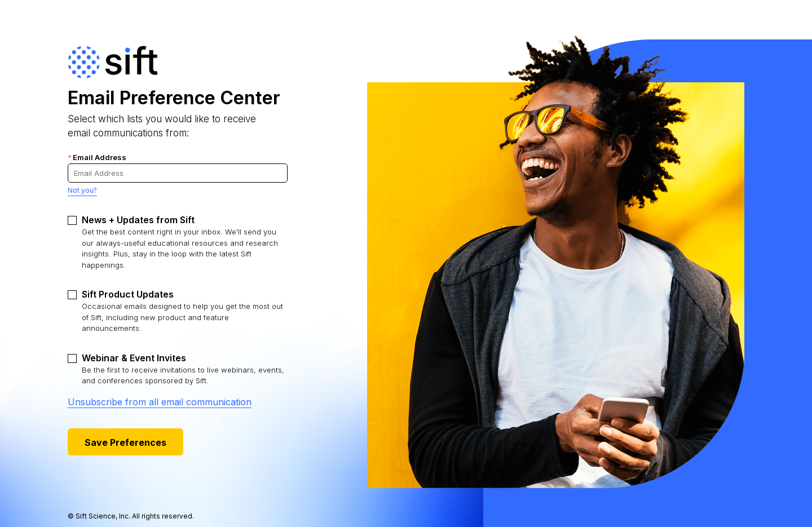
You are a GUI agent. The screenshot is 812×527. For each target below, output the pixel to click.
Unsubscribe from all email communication (160, 402)
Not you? (82, 190)
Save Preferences (125, 442)
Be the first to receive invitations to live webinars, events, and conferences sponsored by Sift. (183, 369)
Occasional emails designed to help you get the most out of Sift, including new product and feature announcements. (182, 311)
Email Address (97, 157)
